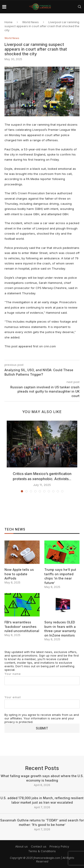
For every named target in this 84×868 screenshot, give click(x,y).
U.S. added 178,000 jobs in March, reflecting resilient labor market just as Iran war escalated (42, 800)
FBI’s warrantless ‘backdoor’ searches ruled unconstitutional (22, 626)
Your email (42, 702)
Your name (42, 679)
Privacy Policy (59, 846)
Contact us (39, 846)
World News (30, 22)
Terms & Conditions (42, 851)
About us (22, 846)
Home (9, 22)
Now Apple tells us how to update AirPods (19, 574)
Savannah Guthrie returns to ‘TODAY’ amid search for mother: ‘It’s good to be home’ (42, 822)
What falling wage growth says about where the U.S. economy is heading (42, 778)
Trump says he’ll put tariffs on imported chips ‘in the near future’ (60, 576)
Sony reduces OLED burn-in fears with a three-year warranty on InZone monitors (60, 629)
